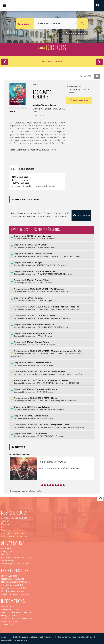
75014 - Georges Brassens (39, 333)
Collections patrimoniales (14, 533)
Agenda (5, 521)
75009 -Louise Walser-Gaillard (42, 271)
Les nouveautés (9, 576)
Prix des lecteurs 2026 (12, 585)
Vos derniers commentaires (15, 594)
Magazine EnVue (10, 609)
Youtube (5, 554)
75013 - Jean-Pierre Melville (40, 324)
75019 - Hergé (50, 398)
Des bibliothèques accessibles (16, 612)
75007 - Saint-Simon (37, 244)
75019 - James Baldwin (38, 407)
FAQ (3, 606)
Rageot (47, 109)
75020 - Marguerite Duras (56, 424)
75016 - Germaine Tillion (39, 362)
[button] (99, 5)
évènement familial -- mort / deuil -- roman (34, 186)
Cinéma (5, 527)
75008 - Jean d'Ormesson (40, 253)
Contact (11, 606)
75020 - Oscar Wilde (37, 433)
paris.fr (4, 637)
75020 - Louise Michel (38, 415)
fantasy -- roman (21, 180)
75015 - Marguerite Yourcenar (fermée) (63, 351)
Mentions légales (10, 621)
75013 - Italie (49, 315)
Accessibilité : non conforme (14, 640)
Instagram (6, 551)
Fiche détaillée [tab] (27, 169)
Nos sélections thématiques (15, 582)
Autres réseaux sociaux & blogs (17, 557)
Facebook (6, 548)
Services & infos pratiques (14, 518)
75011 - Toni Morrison (54, 289)
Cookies (5, 618)
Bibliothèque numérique (14, 536)
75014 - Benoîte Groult (38, 342)
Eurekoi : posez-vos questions (16, 563)
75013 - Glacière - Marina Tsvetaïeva (61, 306)
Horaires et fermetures (12, 579)
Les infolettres (8, 560)
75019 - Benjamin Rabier (56, 380)
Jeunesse (6, 530)
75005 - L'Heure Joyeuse (39, 236)
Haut (100, 498)
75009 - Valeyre (35, 262)
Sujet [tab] (14, 169)
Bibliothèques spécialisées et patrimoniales (33, 637)
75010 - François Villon (38, 280)
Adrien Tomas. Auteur (45, 105)
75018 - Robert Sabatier (55, 371)
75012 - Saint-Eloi (35, 298)
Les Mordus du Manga (12, 591)
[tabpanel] (37, 182)
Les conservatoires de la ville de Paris (75, 637)
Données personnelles (22, 618)
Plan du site (7, 624)
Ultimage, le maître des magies (33, 150)
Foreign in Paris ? (10, 615)
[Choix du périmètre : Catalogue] (25, 24)
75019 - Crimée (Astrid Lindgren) (43, 389)
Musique (5, 524)
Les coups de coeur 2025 (14, 588)
